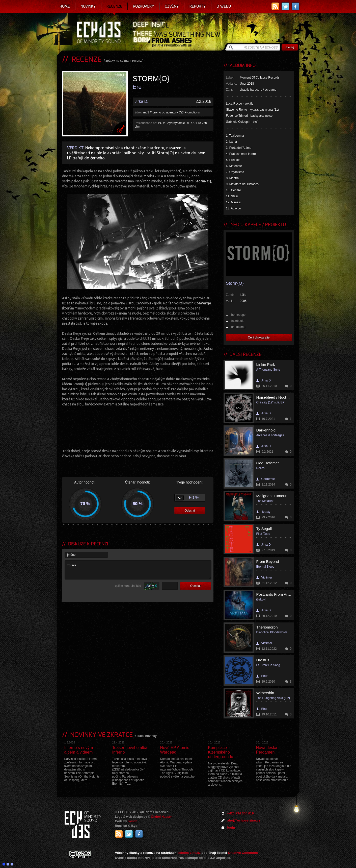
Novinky (88, 6)
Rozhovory (144, 6)
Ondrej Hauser (161, 817)
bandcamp (238, 327)
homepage (239, 315)
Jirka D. (142, 101)
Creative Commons (243, 853)
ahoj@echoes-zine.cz (244, 820)
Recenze (114, 6)
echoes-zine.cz (189, 853)
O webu (224, 6)
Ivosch (132, 821)
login (231, 827)
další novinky (147, 736)
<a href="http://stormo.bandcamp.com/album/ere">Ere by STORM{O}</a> (138, 427)
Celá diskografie (259, 337)
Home (65, 6)
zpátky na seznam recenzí (124, 61)
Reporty (198, 6)
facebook (238, 321)
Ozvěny (172, 6)
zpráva (138, 570)
